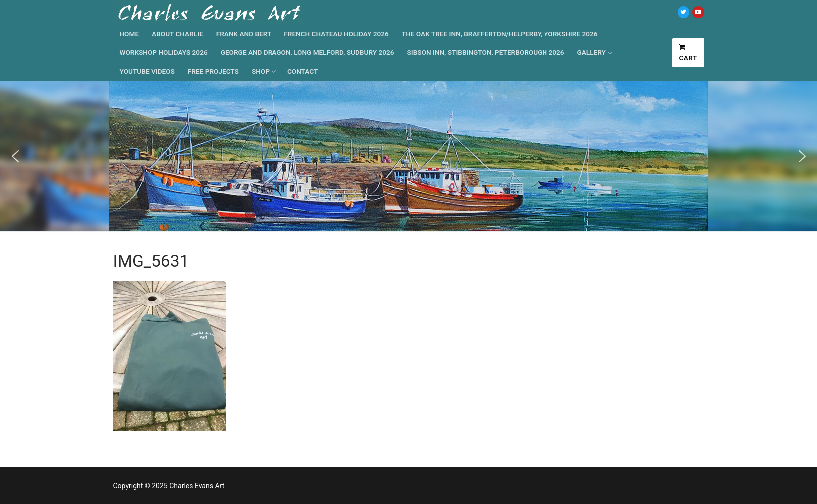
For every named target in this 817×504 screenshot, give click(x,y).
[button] (15, 156)
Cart (688, 53)
